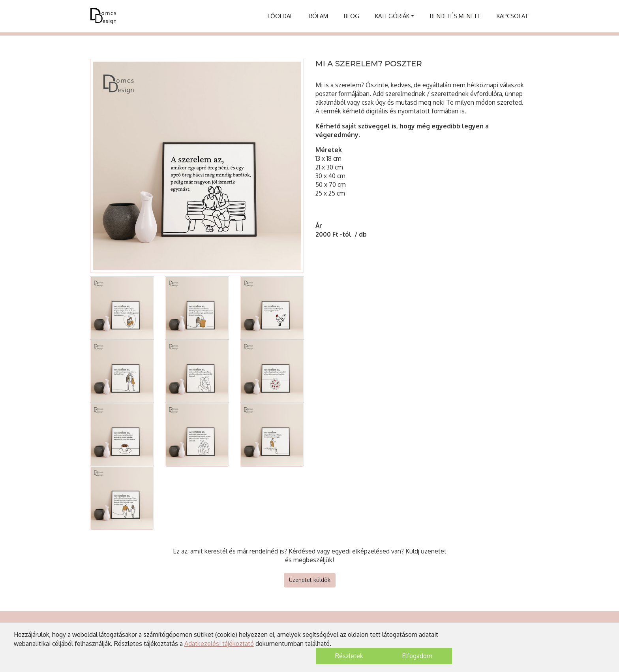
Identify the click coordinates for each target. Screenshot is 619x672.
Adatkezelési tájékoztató (219, 644)
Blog (352, 16)
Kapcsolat (513, 16)
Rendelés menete (455, 16)
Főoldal (280, 16)
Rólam (318, 16)
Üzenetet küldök (310, 580)
